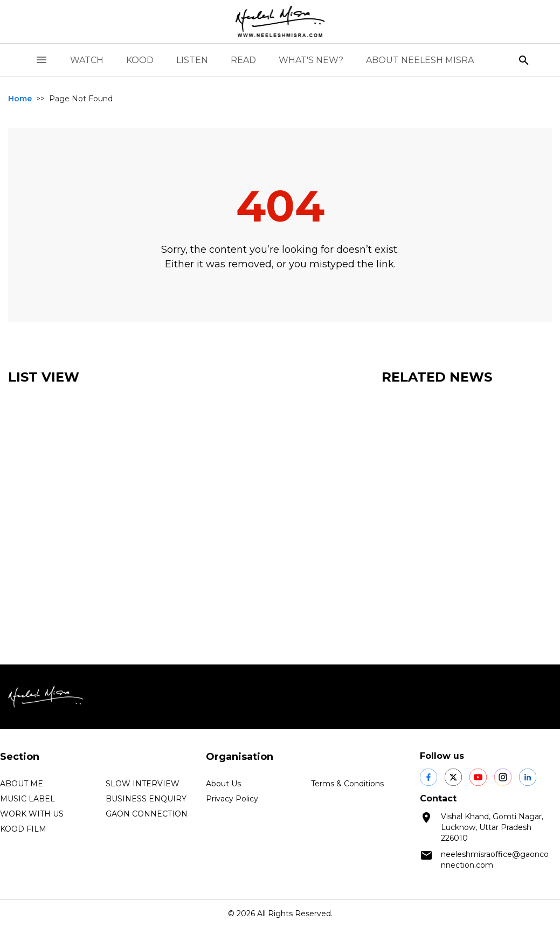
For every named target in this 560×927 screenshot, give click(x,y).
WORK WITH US (32, 814)
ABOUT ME (22, 784)
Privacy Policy (232, 799)
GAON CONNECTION (147, 814)
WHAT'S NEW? (311, 60)
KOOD (140, 60)
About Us (223, 784)
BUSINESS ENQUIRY (146, 799)
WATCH (87, 60)
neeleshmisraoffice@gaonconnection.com (495, 860)
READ (243, 60)
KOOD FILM (23, 829)
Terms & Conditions (347, 784)
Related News (437, 377)
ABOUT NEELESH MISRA (420, 60)
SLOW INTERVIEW (143, 784)
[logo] (280, 22)
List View (44, 377)
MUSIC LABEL (27, 799)
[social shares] (428, 777)
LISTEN (192, 60)
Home (20, 99)
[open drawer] (42, 60)
